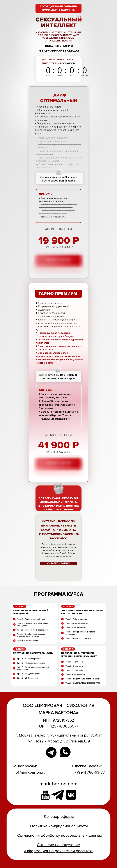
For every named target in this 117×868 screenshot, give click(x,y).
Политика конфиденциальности (59, 826)
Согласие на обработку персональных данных (60, 836)
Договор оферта (59, 817)
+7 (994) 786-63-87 (88, 772)
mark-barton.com (58, 784)
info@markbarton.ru (28, 772)
